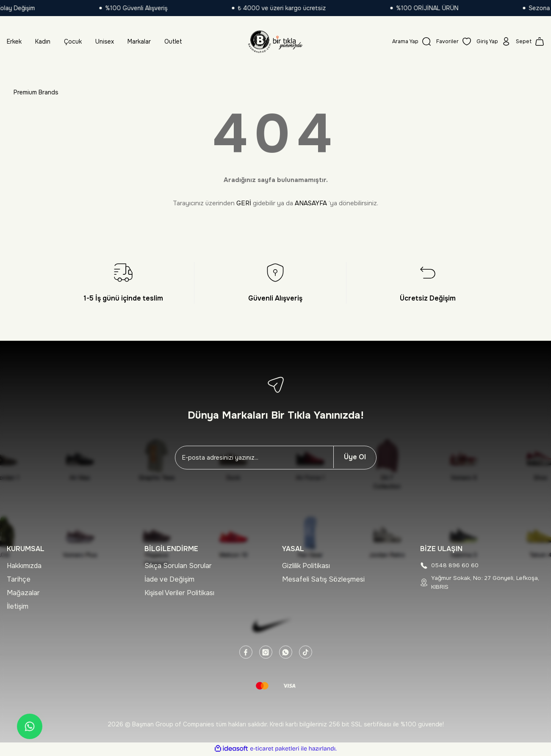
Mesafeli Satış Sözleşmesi (323, 579)
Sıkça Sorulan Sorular (178, 566)
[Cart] (529, 41)
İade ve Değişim (169, 579)
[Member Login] (491, 41)
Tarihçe (19, 579)
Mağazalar (23, 593)
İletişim (18, 606)
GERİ (244, 203)
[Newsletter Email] (254, 458)
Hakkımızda (24, 566)
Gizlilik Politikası (306, 566)
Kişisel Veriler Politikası (179, 593)
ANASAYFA (311, 203)
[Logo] (275, 41)
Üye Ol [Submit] (355, 457)
